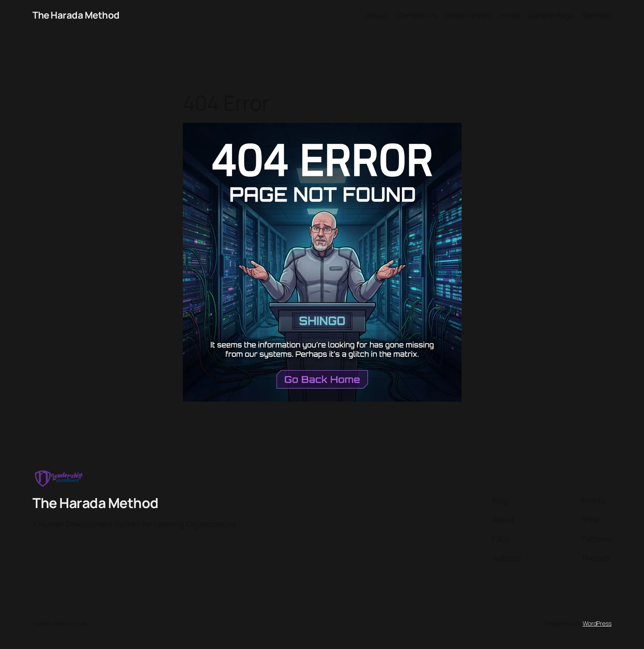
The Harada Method (76, 15)
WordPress (597, 623)
